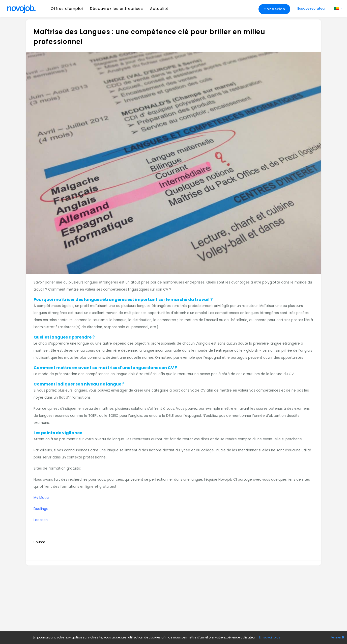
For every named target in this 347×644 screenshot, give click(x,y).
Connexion (274, 9)
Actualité (159, 9)
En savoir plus (270, 637)
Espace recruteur (312, 8)
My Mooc (41, 498)
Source (39, 542)
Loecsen (41, 520)
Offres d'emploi (67, 9)
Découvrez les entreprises (117, 9)
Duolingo (41, 509)
